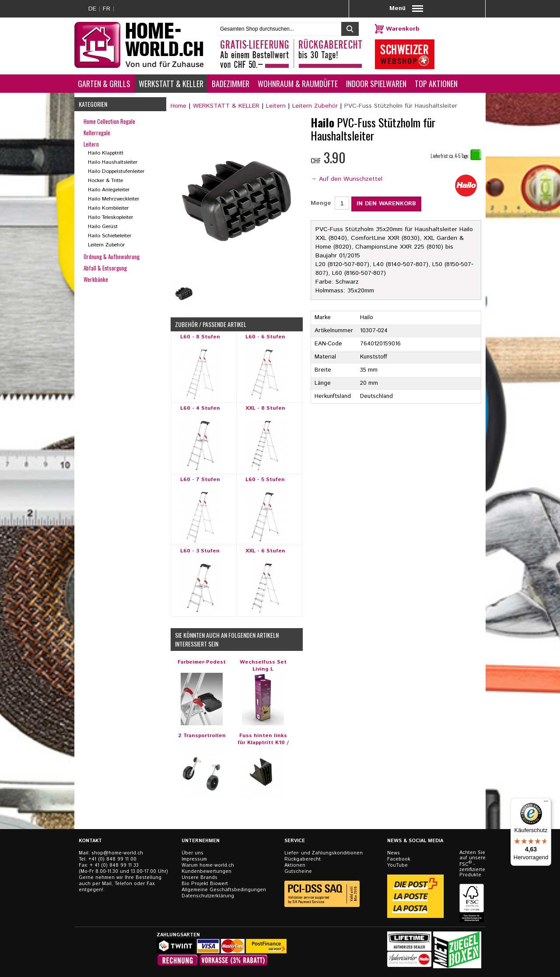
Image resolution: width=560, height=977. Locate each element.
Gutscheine (298, 872)
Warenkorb (403, 29)
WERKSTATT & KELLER (226, 106)
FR (107, 9)
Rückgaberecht (303, 859)
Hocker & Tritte (105, 181)
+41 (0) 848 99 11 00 (112, 859)
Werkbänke (96, 279)
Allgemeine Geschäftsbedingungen (224, 890)
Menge (321, 203)
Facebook (399, 859)
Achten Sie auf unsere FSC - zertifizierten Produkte (472, 864)
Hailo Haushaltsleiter (113, 162)
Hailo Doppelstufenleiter (116, 171)
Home (178, 106)
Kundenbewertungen (206, 872)
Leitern (276, 106)
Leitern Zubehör (315, 106)
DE (92, 9)
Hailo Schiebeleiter (110, 236)
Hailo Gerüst (103, 227)
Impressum (194, 859)
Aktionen (295, 865)
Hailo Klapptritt (106, 153)
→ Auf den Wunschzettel (346, 179)
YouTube (397, 865)
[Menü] (546, 803)
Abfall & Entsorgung (105, 268)
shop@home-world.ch (117, 853)
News (394, 853)
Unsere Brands (199, 878)
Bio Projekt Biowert (205, 884)
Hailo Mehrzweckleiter (114, 199)
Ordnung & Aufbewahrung (112, 257)
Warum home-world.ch (208, 865)
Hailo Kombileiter (108, 208)
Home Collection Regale (109, 121)
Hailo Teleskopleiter (110, 217)
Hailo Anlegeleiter (109, 190)
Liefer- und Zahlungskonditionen (324, 853)
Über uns (192, 853)
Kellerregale (97, 133)
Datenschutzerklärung (208, 896)
